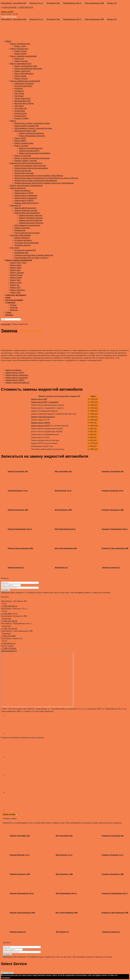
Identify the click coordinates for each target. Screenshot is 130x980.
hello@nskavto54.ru (9, 651)
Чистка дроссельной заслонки (27, 233)
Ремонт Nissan (20, 54)
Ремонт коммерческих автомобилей (25, 81)
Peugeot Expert (21, 113)
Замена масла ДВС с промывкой (45, 402)
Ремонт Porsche (21, 79)
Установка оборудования (20, 235)
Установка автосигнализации (27, 243)
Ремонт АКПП (20, 138)
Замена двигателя (22, 238)
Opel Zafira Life (21, 108)
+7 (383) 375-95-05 (9, 17)
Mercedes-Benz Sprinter (24, 103)
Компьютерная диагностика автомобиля (31, 168)
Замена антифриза (22, 191)
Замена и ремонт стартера (26, 161)
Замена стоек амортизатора (31, 148)
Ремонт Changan (17, 273)
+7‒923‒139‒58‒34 (9, 606)
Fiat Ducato (19, 96)
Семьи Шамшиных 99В (94, 3)
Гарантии (14, 307)
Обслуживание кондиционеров (27, 225)
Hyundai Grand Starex (23, 86)
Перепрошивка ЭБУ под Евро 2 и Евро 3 (31, 258)
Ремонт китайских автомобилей (19, 260)
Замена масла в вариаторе (26, 195)
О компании (10, 302)
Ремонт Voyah (16, 283)
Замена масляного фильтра (31, 215)
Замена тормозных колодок (26, 210)
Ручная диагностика (23, 171)
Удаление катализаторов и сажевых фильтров (34, 255)
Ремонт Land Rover (22, 71)
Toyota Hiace (20, 111)
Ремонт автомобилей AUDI (26, 66)
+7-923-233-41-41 (8, 643)
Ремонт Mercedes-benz (24, 74)
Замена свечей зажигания (25, 208)
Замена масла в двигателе (26, 198)
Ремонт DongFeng (17, 290)
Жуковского (53, 3)
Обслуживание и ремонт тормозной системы (33, 128)
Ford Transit (19, 93)
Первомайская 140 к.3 (72, 3)
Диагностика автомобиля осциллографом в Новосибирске (39, 176)
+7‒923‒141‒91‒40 (9, 629)
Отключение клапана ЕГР (25, 250)
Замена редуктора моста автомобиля (35, 153)
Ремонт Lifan (15, 270)
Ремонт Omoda (16, 275)
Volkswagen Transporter (24, 84)
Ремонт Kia (19, 59)
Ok (12, 978)
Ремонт (13, 121)
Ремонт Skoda (20, 76)
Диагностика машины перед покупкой (30, 166)
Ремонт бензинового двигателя (32, 136)
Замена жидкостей (18, 188)
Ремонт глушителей (23, 156)
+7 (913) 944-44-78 (25, 7)
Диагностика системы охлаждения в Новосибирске (36, 181)
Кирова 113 (112, 3)
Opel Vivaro (19, 106)
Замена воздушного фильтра (31, 223)
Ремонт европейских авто (21, 64)
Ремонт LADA (20, 46)
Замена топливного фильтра (31, 218)
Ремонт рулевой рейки (24, 143)
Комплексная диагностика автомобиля (26, 163)
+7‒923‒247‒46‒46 (9, 621)
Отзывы (13, 305)
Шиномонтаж (20, 230)
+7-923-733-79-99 (8, 636)
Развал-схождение (22, 228)
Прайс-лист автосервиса (16, 295)
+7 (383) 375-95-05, (9, 7)
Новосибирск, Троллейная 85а (14, 3)
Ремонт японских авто (19, 49)
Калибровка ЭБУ (21, 253)
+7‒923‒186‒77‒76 (9, 614)
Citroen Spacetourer (22, 98)
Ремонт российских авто (20, 44)
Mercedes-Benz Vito (23, 101)
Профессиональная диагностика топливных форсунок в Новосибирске (44, 183)
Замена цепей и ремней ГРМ (27, 126)
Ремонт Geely (16, 265)
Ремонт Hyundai (21, 61)
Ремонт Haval (16, 268)
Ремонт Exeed (16, 278)
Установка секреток (23, 245)
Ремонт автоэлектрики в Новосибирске (26, 186)
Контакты (9, 315)
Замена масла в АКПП (24, 193)
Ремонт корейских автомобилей (23, 56)
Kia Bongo (19, 88)
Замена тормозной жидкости (26, 203)
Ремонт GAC (15, 288)
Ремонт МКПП (20, 141)
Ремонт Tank (15, 280)
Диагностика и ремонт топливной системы (32, 123)
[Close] (17, 815)
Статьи (8, 312)
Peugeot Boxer (20, 116)
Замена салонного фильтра (30, 220)
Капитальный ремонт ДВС (25, 131)
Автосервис (6, 324)
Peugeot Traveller (21, 118)
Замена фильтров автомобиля (27, 213)
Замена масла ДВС (39, 399)
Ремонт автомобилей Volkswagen (28, 69)
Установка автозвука (23, 240)
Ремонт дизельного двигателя (31, 133)
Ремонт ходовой (21, 146)
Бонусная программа (14, 300)
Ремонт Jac (15, 285)
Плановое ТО (16, 205)
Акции (8, 298)
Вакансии (14, 310)
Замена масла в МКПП (24, 200)
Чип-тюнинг (15, 248)
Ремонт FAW (15, 293)
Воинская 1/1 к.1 (36, 3)
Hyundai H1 (19, 91)
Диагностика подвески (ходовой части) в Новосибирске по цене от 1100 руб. (46, 178)
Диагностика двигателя (24, 173)
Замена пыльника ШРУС (29, 151)
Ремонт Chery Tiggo (18, 263)
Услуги (8, 41)
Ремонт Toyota (20, 51)
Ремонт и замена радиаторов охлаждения (32, 158)
